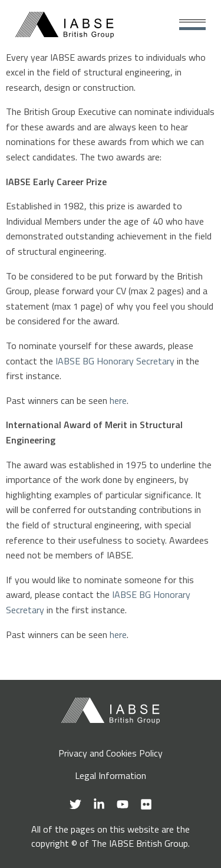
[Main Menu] (192, 25)
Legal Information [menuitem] (111, 775)
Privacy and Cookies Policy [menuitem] (111, 753)
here (118, 400)
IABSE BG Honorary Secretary (115, 361)
